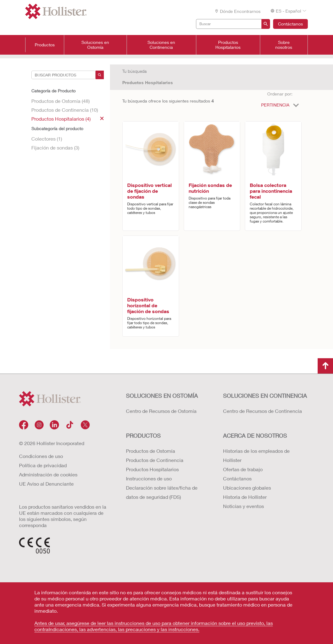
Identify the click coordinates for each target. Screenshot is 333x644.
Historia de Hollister (245, 497)
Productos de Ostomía (151, 451)
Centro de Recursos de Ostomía (161, 411)
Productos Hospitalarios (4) (68, 119)
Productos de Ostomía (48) (61, 101)
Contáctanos (290, 24)
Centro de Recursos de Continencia (262, 411)
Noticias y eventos (243, 506)
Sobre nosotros (284, 45)
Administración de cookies (48, 474)
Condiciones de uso (41, 456)
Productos (45, 45)
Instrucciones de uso (149, 478)
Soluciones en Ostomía (95, 45)
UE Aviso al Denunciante (46, 484)
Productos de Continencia (155, 460)
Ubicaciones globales (247, 488)
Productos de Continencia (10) (65, 110)
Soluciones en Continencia (161, 45)
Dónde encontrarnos (237, 11)
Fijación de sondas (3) (55, 147)
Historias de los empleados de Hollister (256, 455)
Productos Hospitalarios (228, 45)
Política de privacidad (43, 465)
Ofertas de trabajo (243, 469)
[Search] (100, 75)
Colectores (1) (47, 139)
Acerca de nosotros (255, 436)
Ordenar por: (280, 94)
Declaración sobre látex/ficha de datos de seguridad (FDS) (162, 492)
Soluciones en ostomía (162, 396)
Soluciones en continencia (265, 396)
